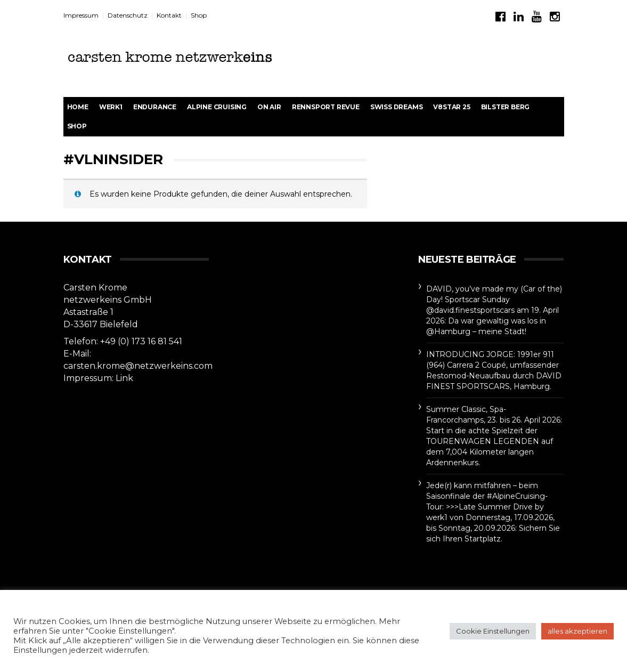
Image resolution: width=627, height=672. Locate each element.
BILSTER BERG (506, 107)
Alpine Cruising (217, 107)
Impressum (81, 15)
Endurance (155, 107)
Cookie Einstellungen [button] (493, 631)
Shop (199, 15)
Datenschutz (128, 15)
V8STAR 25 (451, 107)
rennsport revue (326, 107)
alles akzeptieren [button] (577, 631)
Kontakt (169, 15)
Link (124, 378)
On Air (269, 107)
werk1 (111, 107)
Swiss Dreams (397, 107)
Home (78, 107)
